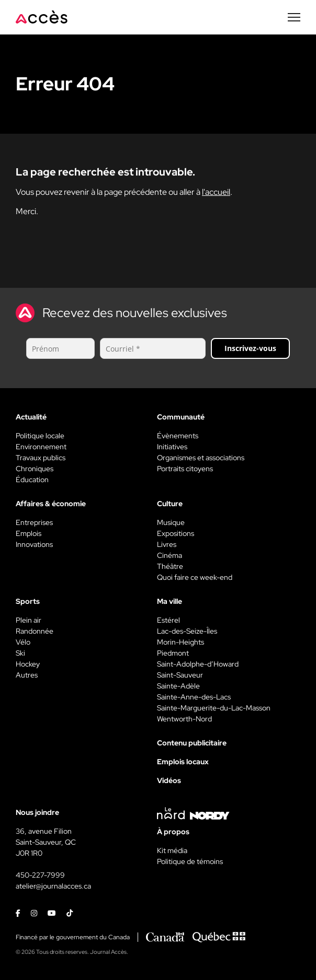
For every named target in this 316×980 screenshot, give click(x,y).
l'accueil (216, 192)
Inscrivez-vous (250, 348)
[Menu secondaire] (294, 17)
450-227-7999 (40, 875)
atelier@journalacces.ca (53, 886)
